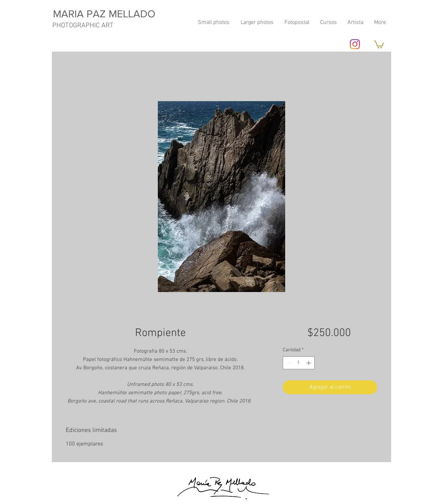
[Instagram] (355, 44)
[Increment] (309, 363)
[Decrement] (288, 363)
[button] (379, 44)
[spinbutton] (299, 363)
